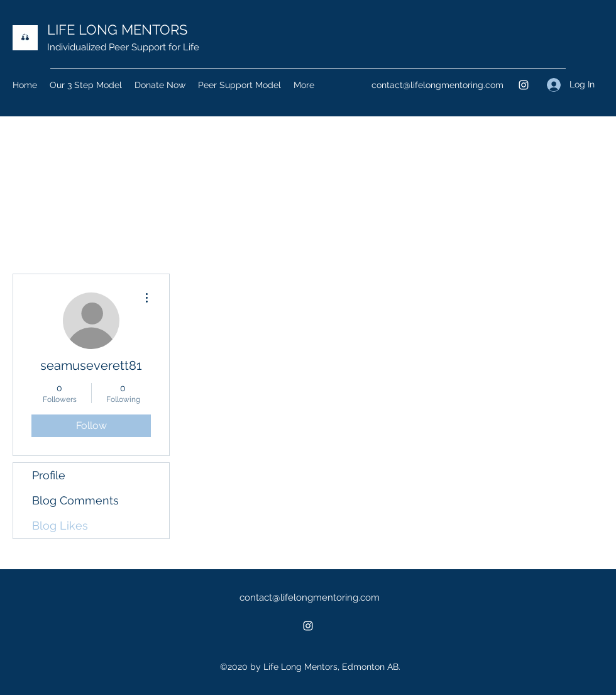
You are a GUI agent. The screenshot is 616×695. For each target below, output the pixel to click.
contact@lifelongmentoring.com (437, 85)
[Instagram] (524, 85)
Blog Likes (60, 525)
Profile (49, 475)
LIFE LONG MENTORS (117, 30)
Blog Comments (75, 500)
